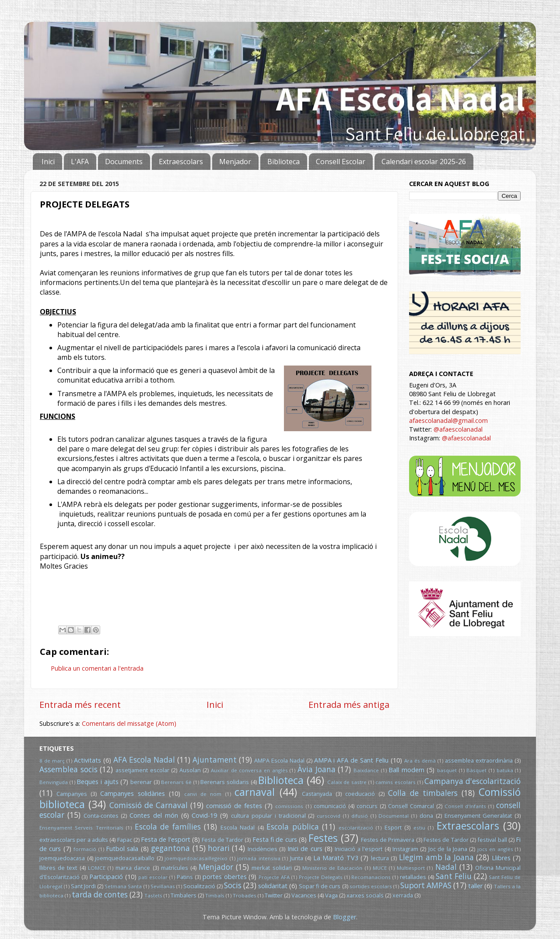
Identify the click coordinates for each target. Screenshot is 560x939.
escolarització (356, 828)
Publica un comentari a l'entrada (97, 668)
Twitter (274, 895)
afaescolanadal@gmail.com (448, 420)
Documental (394, 816)
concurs (367, 806)
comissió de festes (234, 806)
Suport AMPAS (426, 885)
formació (85, 849)
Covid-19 (204, 815)
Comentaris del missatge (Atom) (129, 723)
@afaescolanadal (458, 429)
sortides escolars (371, 886)
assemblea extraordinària (479, 760)
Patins (185, 877)
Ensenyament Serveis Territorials (81, 828)
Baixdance (366, 770)
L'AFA (80, 162)
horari (219, 848)
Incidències (262, 849)
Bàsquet (476, 770)
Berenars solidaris (225, 782)
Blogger (345, 917)
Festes (323, 838)
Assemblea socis (68, 769)
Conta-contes (101, 816)
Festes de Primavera (388, 840)
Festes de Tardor (446, 840)
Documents (124, 162)
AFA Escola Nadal (144, 760)
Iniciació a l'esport (359, 849)
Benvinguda (54, 782)
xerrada (403, 895)
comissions (289, 806)
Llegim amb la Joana (436, 857)
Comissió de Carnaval (149, 805)
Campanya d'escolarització (472, 781)
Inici (48, 162)
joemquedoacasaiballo (125, 858)
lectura (380, 858)
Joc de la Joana (448, 849)
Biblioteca (283, 162)
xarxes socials (365, 895)
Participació (106, 877)
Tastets (153, 895)
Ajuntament (215, 760)
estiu (419, 828)
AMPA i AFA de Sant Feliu (352, 760)
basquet (447, 770)
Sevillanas (163, 886)
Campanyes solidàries (133, 793)
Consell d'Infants (465, 806)
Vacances (304, 895)
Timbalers (184, 895)
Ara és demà (420, 761)
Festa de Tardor (222, 840)
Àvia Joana (317, 769)
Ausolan (190, 770)
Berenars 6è (176, 782)
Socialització (199, 886)
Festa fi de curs (275, 839)
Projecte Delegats (321, 877)
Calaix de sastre (347, 782)
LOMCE (97, 868)
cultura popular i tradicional (268, 816)
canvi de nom (203, 794)
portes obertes (225, 877)
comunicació (330, 806)
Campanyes (72, 794)
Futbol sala (122, 849)
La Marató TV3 (336, 858)
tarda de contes (100, 895)
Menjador (235, 162)
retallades (413, 877)
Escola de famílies (168, 827)
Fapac (125, 840)
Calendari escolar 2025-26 (424, 162)
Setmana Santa (123, 886)
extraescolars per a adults (74, 840)
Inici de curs (305, 849)
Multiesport (411, 868)
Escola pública (292, 827)
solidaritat (273, 886)
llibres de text (58, 868)
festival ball (492, 840)
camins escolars (395, 782)
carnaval (255, 792)
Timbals (215, 895)
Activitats (87, 760)
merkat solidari (271, 868)
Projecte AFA (274, 877)
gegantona (170, 848)
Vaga (331, 895)
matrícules (175, 868)
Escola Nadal (238, 827)
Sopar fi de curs (320, 886)
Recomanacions (371, 877)
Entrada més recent (80, 704)
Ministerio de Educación (332, 868)
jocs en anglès (495, 849)
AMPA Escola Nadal (279, 760)
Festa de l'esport (166, 839)
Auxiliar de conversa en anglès (249, 770)
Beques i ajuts (97, 782)
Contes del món (154, 815)
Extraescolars (181, 162)
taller (475, 886)
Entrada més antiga (349, 704)
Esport (393, 827)
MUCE (380, 868)
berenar (141, 782)
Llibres (501, 858)
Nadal (446, 867)
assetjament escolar (142, 770)
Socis (233, 885)
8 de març (52, 761)
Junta (297, 858)
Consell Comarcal (411, 806)
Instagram (405, 849)
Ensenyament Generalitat (478, 816)
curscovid (329, 816)
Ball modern (406, 770)
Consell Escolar (341, 162)
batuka (505, 770)
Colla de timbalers (423, 793)
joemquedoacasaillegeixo (196, 858)
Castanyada (317, 794)
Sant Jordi (83, 886)
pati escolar (153, 877)
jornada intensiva (259, 858)
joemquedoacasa (62, 858)
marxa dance (133, 868)
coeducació (360, 794)
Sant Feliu (454, 876)
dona (426, 816)
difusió (360, 816)
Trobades (245, 895)
